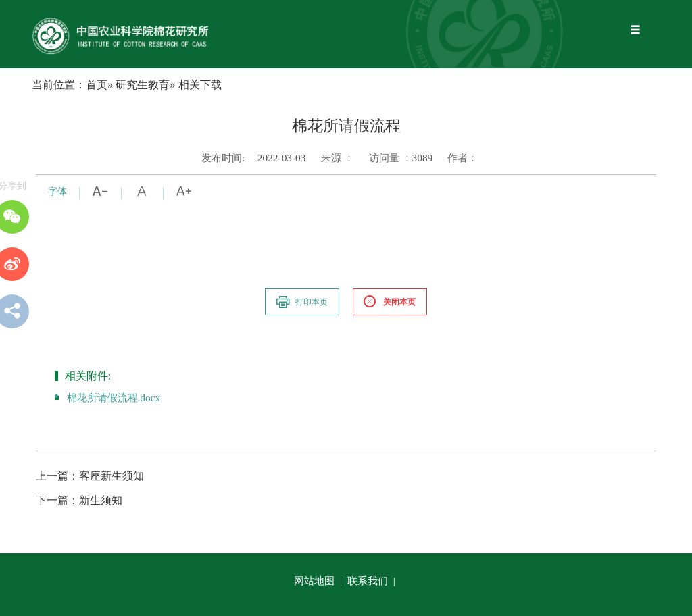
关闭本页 (389, 302)
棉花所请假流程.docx (114, 397)
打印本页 (301, 302)
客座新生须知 (90, 476)
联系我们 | (373, 581)
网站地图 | (319, 581)
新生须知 (79, 500)
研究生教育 (143, 85)
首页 (97, 85)
